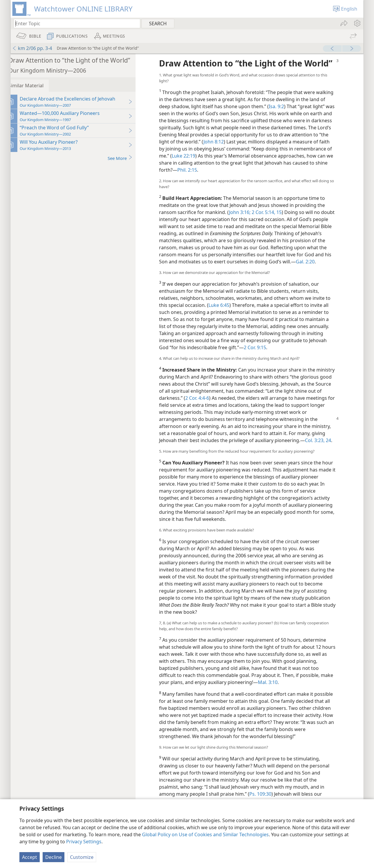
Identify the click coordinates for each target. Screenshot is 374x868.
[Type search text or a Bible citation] (74, 23)
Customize (82, 857)
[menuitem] (357, 23)
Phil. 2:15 (259, 180)
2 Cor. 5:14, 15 (273, 223)
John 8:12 (259, 152)
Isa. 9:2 (300, 117)
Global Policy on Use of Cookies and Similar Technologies (205, 834)
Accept (30, 857)
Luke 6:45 (226, 322)
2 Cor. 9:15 (262, 365)
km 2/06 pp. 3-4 (32, 48)
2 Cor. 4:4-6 (232, 415)
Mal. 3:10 (289, 707)
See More (127, 158)
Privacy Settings (84, 842)
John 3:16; (247, 223)
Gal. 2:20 (176, 279)
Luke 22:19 (230, 166)
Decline (54, 857)
